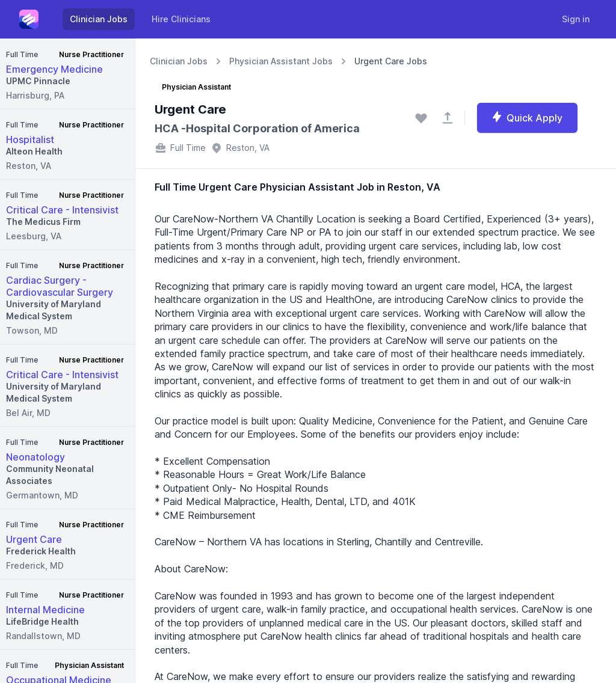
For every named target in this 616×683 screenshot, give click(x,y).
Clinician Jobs (99, 19)
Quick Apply (527, 117)
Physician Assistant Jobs (281, 61)
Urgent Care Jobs (391, 61)
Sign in (576, 19)
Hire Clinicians (181, 19)
